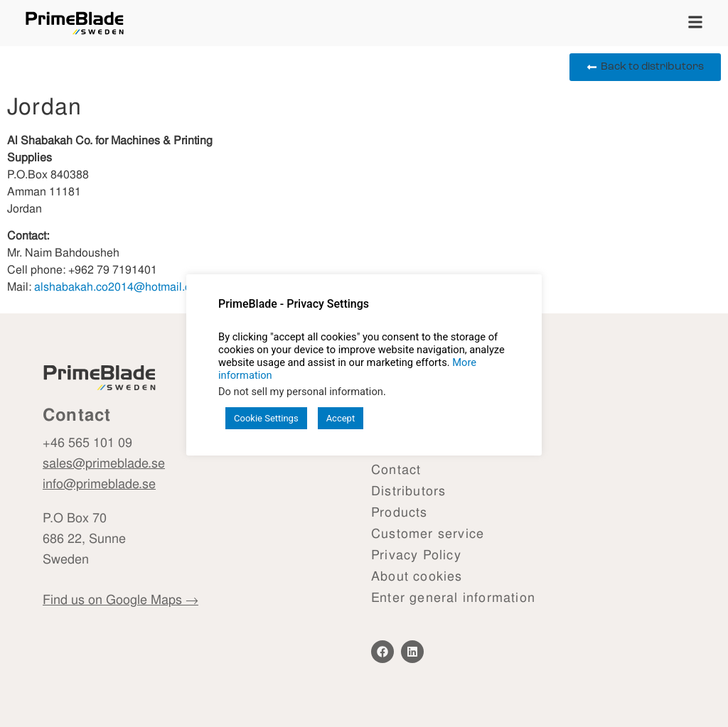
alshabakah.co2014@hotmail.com (120, 287)
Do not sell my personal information (301, 392)
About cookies (417, 576)
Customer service (428, 533)
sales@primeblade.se (104, 463)
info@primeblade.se (99, 483)
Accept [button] (341, 418)
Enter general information (453, 597)
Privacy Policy (416, 555)
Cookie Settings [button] (266, 418)
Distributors (408, 491)
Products (400, 512)
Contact (396, 469)
